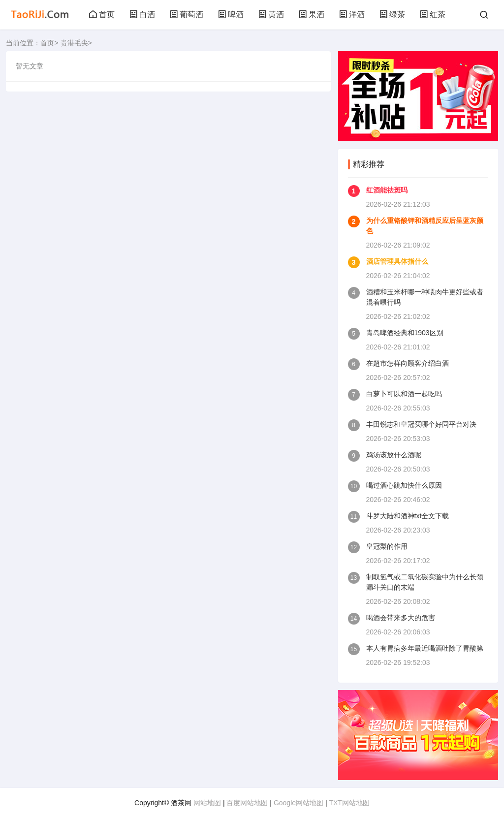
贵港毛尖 (74, 43)
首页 (102, 15)
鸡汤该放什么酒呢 (394, 455)
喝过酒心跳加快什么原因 (404, 485)
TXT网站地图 (349, 803)
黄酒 (271, 15)
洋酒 (352, 15)
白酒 (142, 15)
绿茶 (392, 15)
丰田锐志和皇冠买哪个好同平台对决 (421, 424)
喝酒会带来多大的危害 (401, 618)
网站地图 (207, 803)
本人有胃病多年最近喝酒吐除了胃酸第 (425, 648)
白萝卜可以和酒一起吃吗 (404, 394)
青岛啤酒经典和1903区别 (405, 333)
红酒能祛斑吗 (387, 190)
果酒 (312, 15)
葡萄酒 (187, 15)
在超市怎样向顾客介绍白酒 (408, 363)
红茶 (433, 15)
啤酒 (231, 15)
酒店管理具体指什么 (397, 261)
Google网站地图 (299, 803)
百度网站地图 (247, 803)
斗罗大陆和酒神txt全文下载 (408, 516)
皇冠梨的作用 (387, 546)
